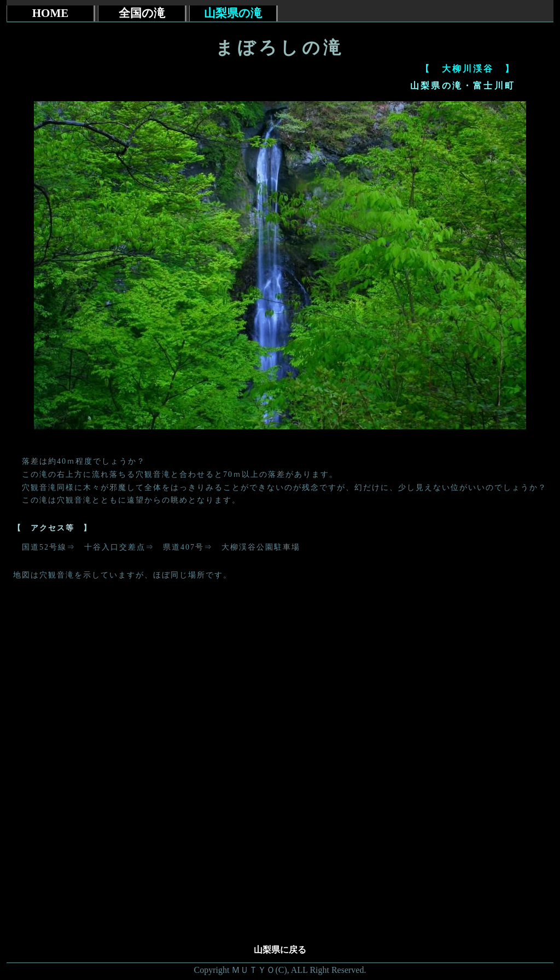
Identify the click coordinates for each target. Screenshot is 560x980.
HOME (51, 13)
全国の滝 (142, 13)
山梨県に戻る (280, 950)
